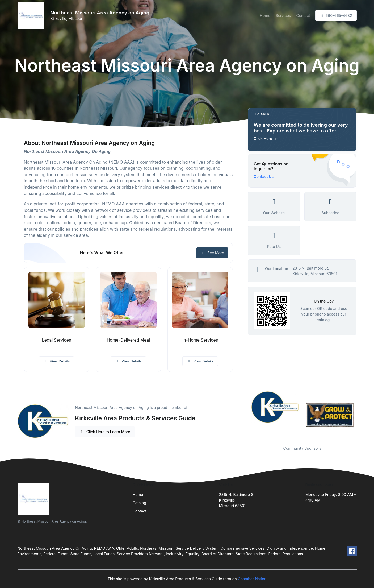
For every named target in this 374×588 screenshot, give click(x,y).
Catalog (139, 503)
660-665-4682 (336, 16)
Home (265, 16)
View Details (57, 361)
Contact (303, 16)
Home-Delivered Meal (128, 340)
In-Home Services (200, 340)
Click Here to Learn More (105, 432)
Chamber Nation (252, 579)
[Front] (32, 15)
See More (212, 253)
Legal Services (56, 340)
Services (283, 16)
